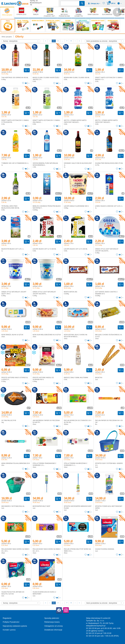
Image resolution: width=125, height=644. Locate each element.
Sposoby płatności (52, 618)
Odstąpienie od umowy (53, 626)
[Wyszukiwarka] (70, 3)
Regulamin (7, 618)
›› (79, 41)
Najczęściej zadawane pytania (15, 626)
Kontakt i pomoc (9, 630)
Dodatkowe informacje (53, 630)
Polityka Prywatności (11, 622)
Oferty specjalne (7, 37)
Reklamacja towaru (52, 622)
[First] (46, 41)
